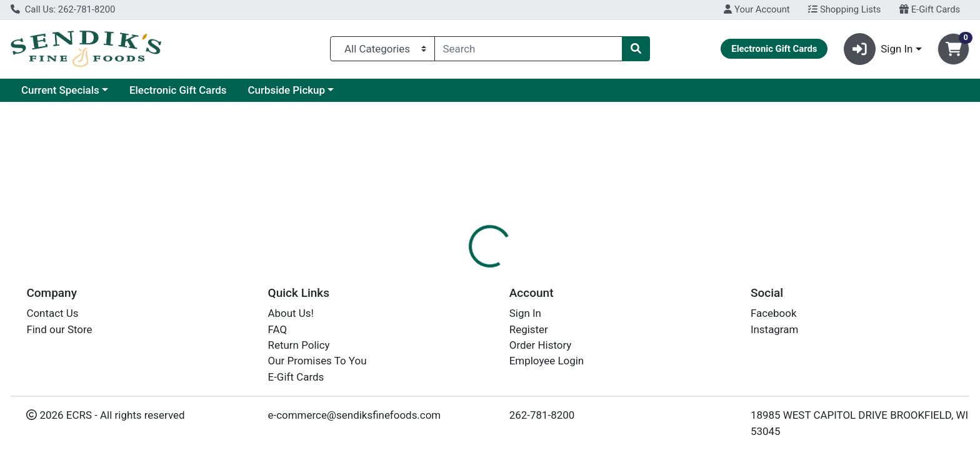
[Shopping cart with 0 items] (953, 49)
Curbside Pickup (286, 90)
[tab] (443, 271)
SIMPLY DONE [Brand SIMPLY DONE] (572, 336)
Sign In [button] (878, 49)
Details (443, 272)
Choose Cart (841, 200)
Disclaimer (502, 272)
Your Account (757, 9)
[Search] (529, 49)
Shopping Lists (844, 9)
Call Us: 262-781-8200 (63, 9)
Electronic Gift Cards (178, 90)
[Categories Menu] (382, 49)
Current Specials (60, 90)
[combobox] (529, 49)
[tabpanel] (694, 334)
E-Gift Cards (930, 9)
